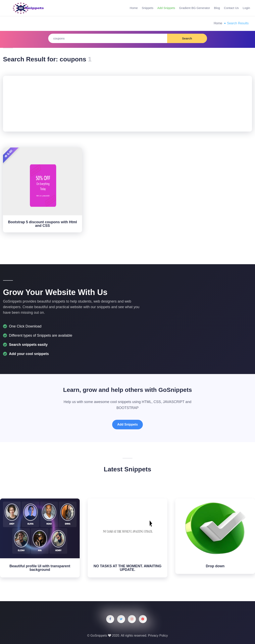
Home (134, 8)
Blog (217, 8)
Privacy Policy (158, 636)
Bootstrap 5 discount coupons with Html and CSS (42, 224)
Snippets (147, 8)
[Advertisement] (127, 104)
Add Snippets (166, 8)
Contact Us (231, 8)
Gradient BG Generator (195, 8)
